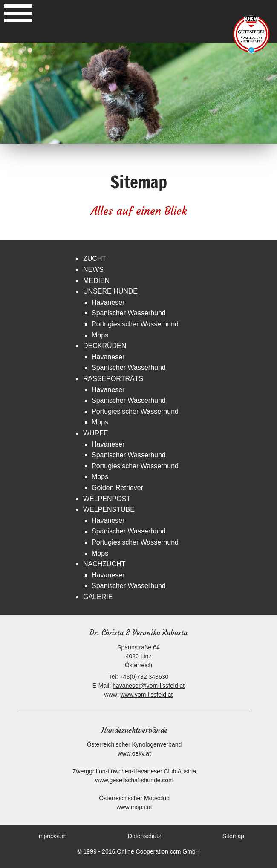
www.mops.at (134, 807)
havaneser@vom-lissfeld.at (149, 686)
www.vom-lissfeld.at (147, 695)
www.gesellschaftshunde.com (134, 780)
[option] (138, 93)
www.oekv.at (134, 753)
